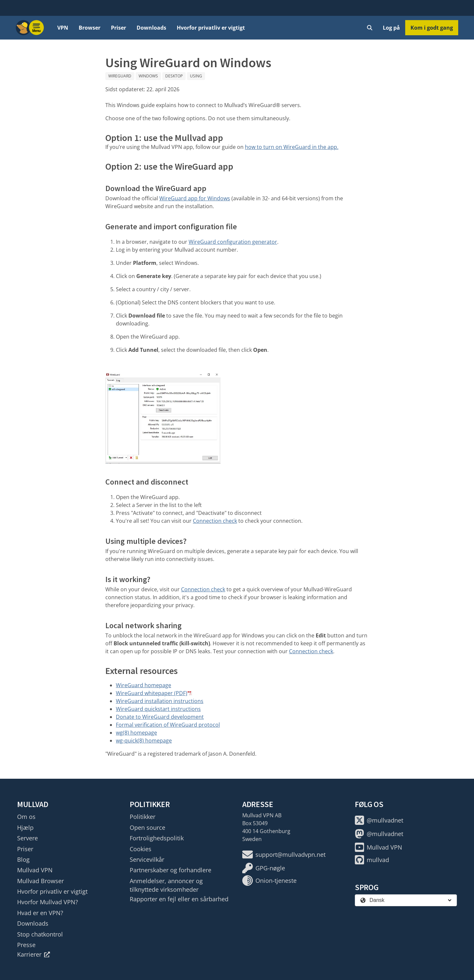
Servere (27, 838)
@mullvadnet (379, 820)
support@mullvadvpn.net (284, 854)
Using (196, 76)
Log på (391, 28)
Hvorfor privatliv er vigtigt (211, 28)
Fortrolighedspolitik (157, 838)
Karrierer (34, 954)
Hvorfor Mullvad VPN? (48, 902)
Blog (23, 859)
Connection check (215, 521)
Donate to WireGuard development (160, 717)
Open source (147, 827)
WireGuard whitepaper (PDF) (152, 693)
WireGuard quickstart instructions (158, 709)
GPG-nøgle (264, 868)
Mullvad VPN (35, 870)
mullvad (372, 860)
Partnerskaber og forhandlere (171, 870)
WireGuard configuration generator (233, 242)
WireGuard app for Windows (195, 198)
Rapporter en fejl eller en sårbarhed (179, 899)
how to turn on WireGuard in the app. (292, 147)
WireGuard (120, 76)
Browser (90, 28)
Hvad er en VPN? (40, 913)
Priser (118, 28)
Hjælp (25, 827)
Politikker (143, 817)
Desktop (174, 76)
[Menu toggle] (37, 28)
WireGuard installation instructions (160, 701)
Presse (26, 945)
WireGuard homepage (144, 685)
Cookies (141, 849)
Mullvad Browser (40, 881)
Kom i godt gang (432, 28)
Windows (148, 76)
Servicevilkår (147, 859)
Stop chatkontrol (40, 934)
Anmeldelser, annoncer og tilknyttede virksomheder (166, 885)
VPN (63, 28)
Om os (26, 817)
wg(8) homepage (136, 733)
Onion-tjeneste (269, 881)
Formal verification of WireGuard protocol (168, 725)
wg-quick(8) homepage (144, 741)
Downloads (151, 28)
